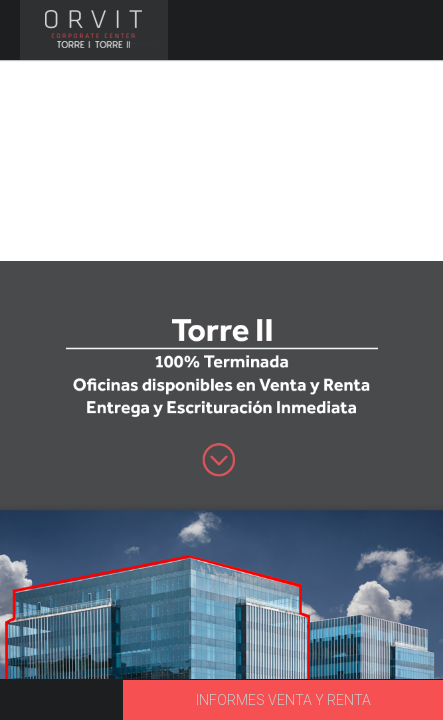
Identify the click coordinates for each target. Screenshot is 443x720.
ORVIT (93, 30)
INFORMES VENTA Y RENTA (283, 700)
